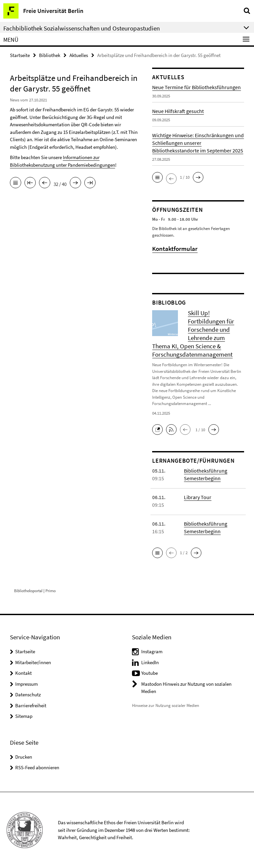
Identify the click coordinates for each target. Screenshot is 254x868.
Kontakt (23, 673)
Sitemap (24, 716)
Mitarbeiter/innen (33, 662)
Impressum (26, 684)
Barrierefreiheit (31, 705)
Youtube (149, 673)
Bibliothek (50, 55)
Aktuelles (79, 55)
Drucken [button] (24, 757)
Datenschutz (28, 694)
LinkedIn (150, 662)
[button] (157, 177)
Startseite (20, 55)
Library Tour (198, 497)
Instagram (152, 651)
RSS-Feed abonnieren (37, 767)
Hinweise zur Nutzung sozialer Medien (166, 705)
